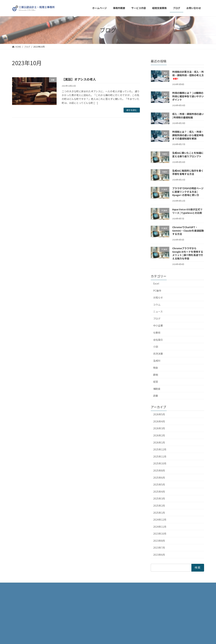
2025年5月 (159, 484)
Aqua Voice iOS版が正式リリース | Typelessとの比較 (187, 211)
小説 (156, 347)
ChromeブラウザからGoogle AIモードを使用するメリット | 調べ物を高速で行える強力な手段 (188, 253)
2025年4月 (159, 491)
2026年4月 (159, 421)
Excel (156, 283)
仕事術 (157, 333)
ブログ (157, 318)
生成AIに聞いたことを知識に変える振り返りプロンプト (188, 155)
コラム (157, 304)
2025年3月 (159, 498)
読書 (156, 396)
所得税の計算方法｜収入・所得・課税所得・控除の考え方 (188, 75)
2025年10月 (160, 463)
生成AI (157, 361)
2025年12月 (160, 449)
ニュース (158, 311)
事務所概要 (85, 606)
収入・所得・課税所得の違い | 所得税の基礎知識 (188, 116)
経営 (156, 382)
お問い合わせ (86, 630)
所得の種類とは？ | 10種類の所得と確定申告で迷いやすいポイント (188, 96)
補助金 (157, 389)
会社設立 (158, 339)
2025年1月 (159, 512)
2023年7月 (159, 548)
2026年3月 (159, 428)
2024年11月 (160, 526)
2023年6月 (159, 555)
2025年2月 (159, 506)
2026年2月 (159, 435)
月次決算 (158, 353)
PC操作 (157, 290)
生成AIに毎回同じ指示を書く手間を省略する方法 (188, 172)
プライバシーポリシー (90, 624)
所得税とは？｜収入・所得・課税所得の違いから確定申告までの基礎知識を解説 (188, 135)
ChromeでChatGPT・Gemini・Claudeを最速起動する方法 (188, 230)
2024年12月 (160, 520)
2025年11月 (160, 456)
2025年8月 (159, 470)
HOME (83, 599)
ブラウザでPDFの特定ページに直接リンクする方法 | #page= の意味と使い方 (188, 192)
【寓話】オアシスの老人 (79, 79)
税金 (156, 368)
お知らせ (158, 297)
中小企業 (158, 325)
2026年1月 (159, 442)
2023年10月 (160, 534)
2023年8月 (159, 540)
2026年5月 (159, 414)
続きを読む (132, 110)
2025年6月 (159, 477)
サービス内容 (86, 617)
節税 (156, 375)
